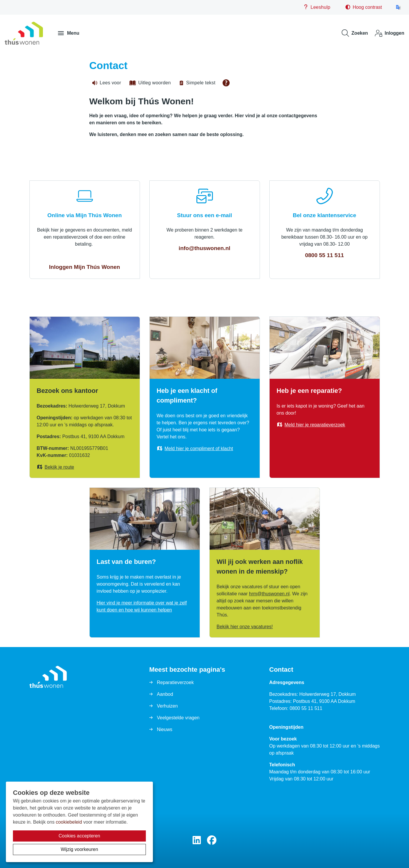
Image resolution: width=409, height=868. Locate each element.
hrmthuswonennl (269, 594)
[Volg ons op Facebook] (212, 841)
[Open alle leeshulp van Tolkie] (226, 83)
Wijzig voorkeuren (79, 849)
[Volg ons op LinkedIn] (197, 841)
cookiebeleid (69, 822)
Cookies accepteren (79, 836)
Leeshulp (317, 7)
